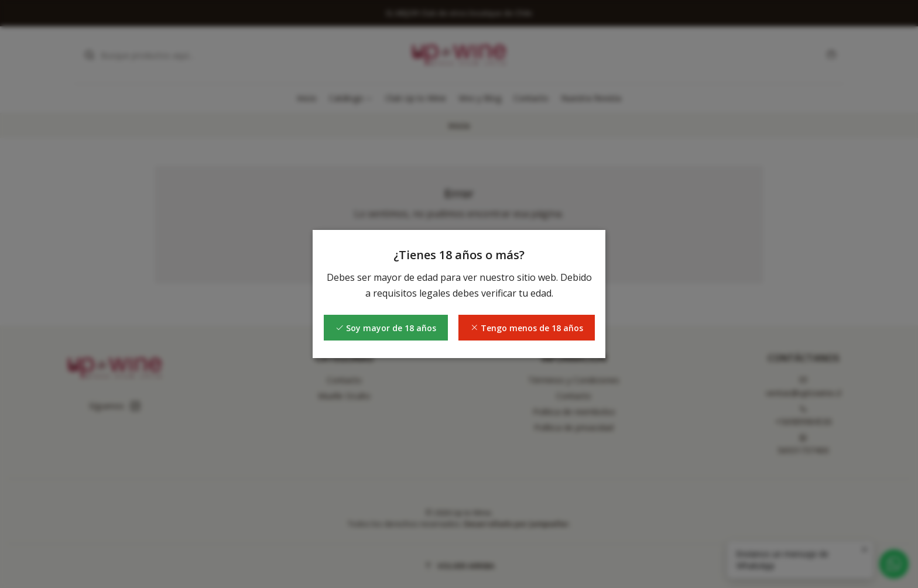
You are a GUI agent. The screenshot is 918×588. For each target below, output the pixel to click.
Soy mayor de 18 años (386, 328)
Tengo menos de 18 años (527, 328)
